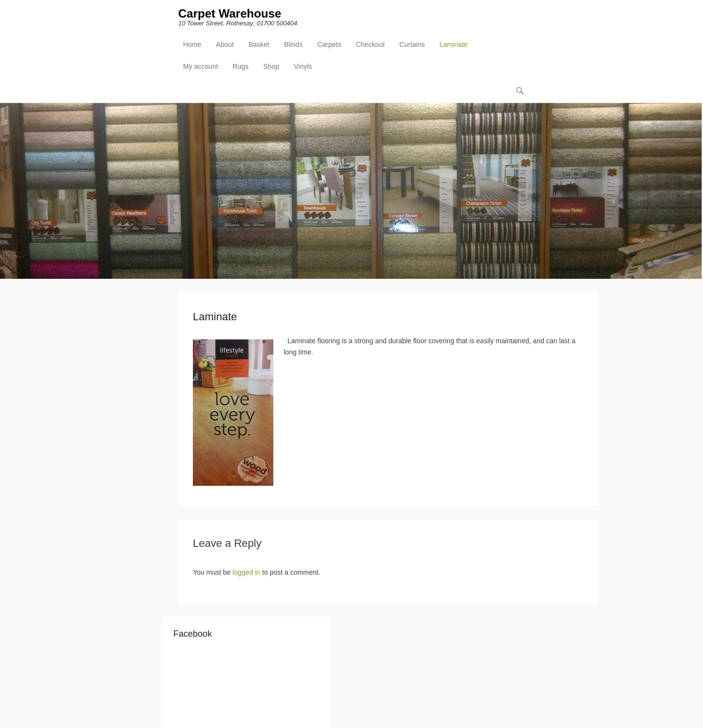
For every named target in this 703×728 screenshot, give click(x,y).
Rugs (241, 66)
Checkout (370, 44)
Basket (259, 44)
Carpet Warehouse (230, 13)
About (225, 44)
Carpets (329, 44)
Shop (271, 66)
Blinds (293, 44)
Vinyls (303, 66)
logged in (246, 572)
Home (192, 44)
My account (201, 66)
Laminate (454, 44)
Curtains (412, 44)
